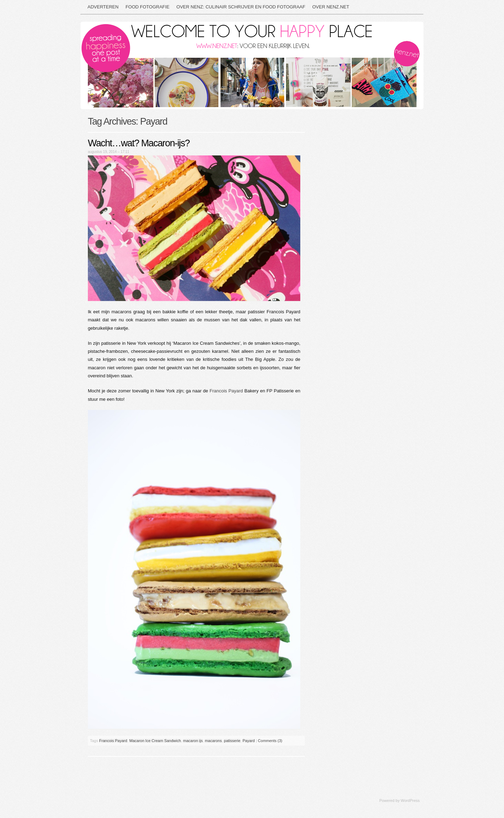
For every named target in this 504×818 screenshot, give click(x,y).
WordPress (410, 800)
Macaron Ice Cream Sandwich (155, 741)
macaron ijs (193, 741)
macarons (213, 741)
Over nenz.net (331, 7)
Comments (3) (270, 741)
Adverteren (103, 7)
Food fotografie (148, 7)
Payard (249, 741)
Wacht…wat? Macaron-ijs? (139, 143)
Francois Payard (226, 391)
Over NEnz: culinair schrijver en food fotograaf (241, 7)
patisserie (232, 741)
